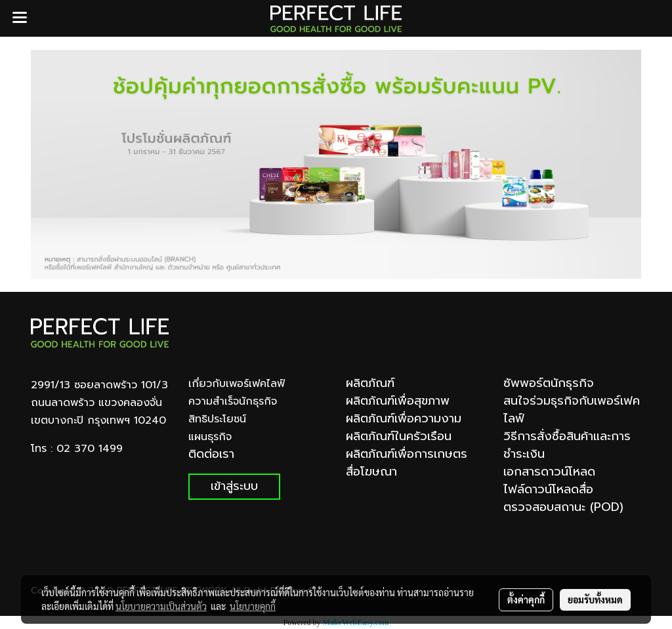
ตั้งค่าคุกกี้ (526, 599)
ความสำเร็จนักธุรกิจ (233, 401)
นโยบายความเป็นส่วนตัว (161, 606)
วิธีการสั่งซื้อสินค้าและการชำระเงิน (567, 445)
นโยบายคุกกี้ (253, 606)
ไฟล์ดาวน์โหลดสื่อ (548, 489)
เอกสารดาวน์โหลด (549, 472)
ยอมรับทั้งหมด (595, 599)
